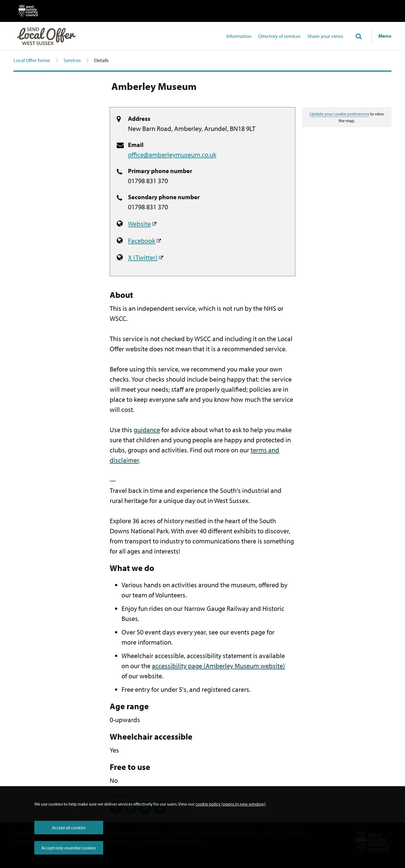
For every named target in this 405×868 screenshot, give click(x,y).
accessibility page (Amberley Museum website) (218, 666)
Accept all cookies (69, 828)
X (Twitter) (143, 257)
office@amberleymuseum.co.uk (172, 155)
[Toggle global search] (359, 37)
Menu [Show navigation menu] (385, 36)
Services (72, 60)
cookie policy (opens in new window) (230, 804)
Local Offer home (32, 60)
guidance (147, 430)
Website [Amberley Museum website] (139, 224)
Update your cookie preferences (339, 114)
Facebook (142, 241)
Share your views (325, 36)
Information (239, 36)
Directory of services (279, 36)
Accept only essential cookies (69, 848)
